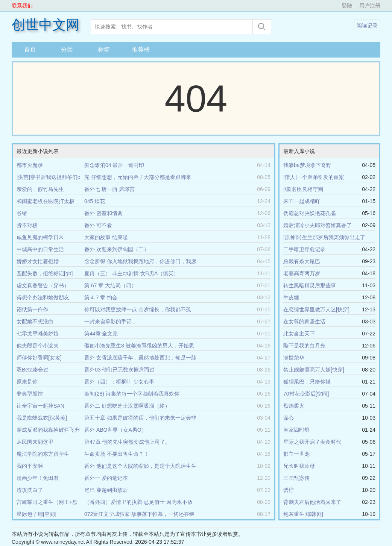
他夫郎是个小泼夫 (38, 346)
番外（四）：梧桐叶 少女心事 (119, 382)
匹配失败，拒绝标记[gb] (45, 273)
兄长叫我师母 (299, 466)
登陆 (347, 6)
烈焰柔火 (294, 406)
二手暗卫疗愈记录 (304, 249)
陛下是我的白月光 (304, 346)
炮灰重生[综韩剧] (303, 514)
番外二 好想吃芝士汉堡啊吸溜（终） (127, 406)
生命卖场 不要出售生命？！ (117, 454)
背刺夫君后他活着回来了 (312, 502)
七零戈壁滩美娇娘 (38, 334)
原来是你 (27, 382)
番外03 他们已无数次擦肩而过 (119, 370)
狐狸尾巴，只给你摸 (307, 382)
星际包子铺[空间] (36, 514)
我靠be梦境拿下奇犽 (307, 165)
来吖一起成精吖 (302, 201)
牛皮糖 (291, 297)
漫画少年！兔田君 (38, 478)
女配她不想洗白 (35, 322)
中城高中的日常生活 (40, 249)
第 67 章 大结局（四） (110, 285)
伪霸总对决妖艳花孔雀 (310, 213)
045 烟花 (95, 201)
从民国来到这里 (35, 442)
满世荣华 (294, 358)
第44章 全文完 (101, 334)
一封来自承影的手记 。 (111, 322)
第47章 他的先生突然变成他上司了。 (127, 442)
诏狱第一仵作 (32, 309)
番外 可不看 (98, 225)
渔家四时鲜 (296, 430)
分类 (67, 49)
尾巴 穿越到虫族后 (106, 490)
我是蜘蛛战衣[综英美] (42, 418)
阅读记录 (367, 26)
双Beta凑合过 (33, 370)
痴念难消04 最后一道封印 (114, 165)
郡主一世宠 (296, 454)
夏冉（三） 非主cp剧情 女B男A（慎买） (131, 273)
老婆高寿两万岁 (302, 273)
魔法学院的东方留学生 (43, 454)
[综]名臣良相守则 (303, 189)
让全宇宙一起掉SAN (40, 406)
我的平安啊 (30, 466)
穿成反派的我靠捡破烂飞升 (48, 430)
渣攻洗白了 (30, 490)
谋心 (289, 418)
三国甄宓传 (296, 478)
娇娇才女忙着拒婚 (38, 261)
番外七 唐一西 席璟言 (109, 189)
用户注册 (370, 6)
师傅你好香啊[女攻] (39, 358)
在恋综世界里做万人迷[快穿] (316, 309)
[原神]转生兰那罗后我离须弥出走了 (324, 237)
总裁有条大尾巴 (302, 261)
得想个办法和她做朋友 (43, 297)
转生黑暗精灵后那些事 (310, 285)
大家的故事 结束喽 (106, 237)
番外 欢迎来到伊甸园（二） (117, 249)
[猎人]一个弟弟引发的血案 (314, 177)
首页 (30, 49)
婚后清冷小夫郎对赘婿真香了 (318, 225)
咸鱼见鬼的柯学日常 (40, 237)
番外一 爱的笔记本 (106, 478)
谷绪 (22, 213)
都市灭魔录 (30, 165)
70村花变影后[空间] (306, 394)
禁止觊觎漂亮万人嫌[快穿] (314, 370)
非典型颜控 (30, 394)
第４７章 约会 (101, 297)
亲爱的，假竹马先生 (40, 189)
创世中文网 (46, 25)
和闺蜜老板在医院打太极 (46, 201)
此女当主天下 (299, 334)
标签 (104, 49)
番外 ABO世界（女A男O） (115, 430)
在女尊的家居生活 (304, 322)
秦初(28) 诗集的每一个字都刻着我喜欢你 (132, 394)
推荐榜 (141, 49)
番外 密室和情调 (103, 213)
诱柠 (289, 490)
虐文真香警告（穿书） (43, 285)
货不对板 (27, 225)
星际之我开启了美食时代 (312, 442)
